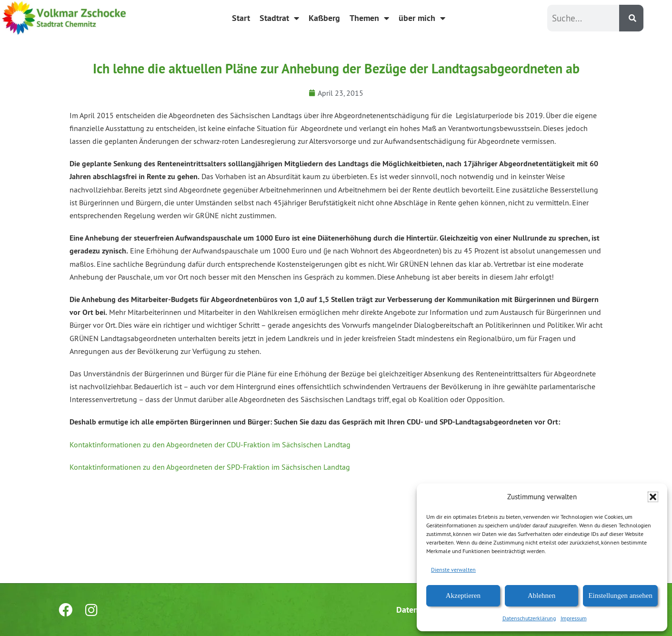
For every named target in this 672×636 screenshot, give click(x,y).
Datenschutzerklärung (529, 618)
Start (241, 18)
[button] (653, 497)
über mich (422, 18)
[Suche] (631, 18)
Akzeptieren (463, 596)
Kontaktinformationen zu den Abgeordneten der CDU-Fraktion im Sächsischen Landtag (210, 444)
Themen (369, 18)
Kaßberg (324, 18)
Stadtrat (279, 18)
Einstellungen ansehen (620, 596)
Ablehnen (542, 596)
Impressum (574, 618)
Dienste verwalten (453, 570)
